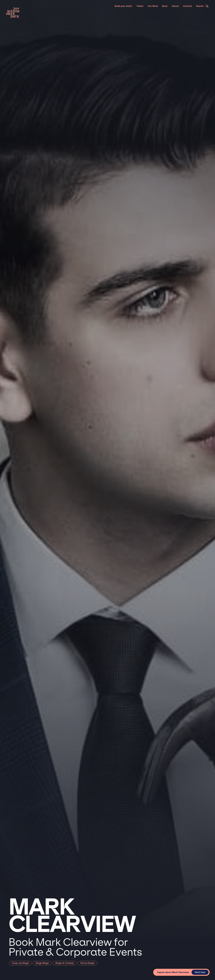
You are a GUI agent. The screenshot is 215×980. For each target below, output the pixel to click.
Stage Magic (42, 963)
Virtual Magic (87, 963)
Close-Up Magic (20, 963)
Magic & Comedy (65, 963)
